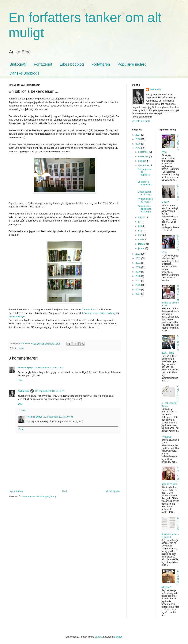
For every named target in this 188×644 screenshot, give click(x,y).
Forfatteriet (43, 64)
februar (142, 244)
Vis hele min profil (141, 121)
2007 (138, 281)
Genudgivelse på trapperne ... (145, 173)
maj (140, 231)
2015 (138, 144)
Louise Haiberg (107, 313)
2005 (138, 290)
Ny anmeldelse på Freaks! (145, 200)
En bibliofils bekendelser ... (145, 185)
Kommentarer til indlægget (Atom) (39, 497)
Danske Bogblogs (24, 73)
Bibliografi (18, 64)
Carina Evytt (90, 313)
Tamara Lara (89, 309)
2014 (138, 148)
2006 (138, 285)
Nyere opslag (16, 491)
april (141, 235)
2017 (138, 135)
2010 (138, 267)
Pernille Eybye (17, 316)
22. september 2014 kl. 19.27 (49, 368)
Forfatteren (101, 64)
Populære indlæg (132, 64)
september (144, 165)
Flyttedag (166, 437)
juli (140, 222)
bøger (21, 348)
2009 (138, 272)
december (144, 152)
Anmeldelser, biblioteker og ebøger (144, 209)
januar (142, 248)
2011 (138, 263)
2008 (138, 276)
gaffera (98, 637)
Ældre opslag (113, 491)
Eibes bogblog (72, 64)
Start (64, 491)
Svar (20, 380)
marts (141, 239)
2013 (138, 254)
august (142, 217)
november (144, 156)
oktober (142, 161)
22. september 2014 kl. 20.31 (50, 391)
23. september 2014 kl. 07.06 (58, 417)
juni (140, 226)
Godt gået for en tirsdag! (144, 193)
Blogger (118, 637)
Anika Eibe (23, 391)
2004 (138, 294)
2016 (138, 139)
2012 (138, 258)
